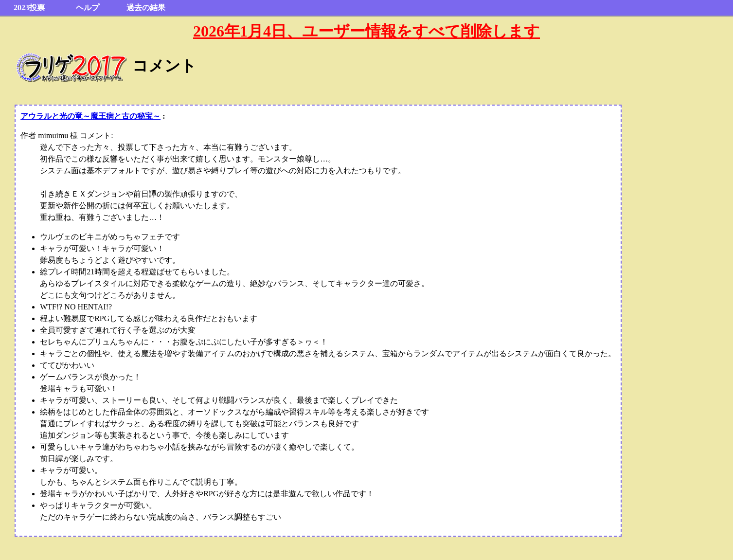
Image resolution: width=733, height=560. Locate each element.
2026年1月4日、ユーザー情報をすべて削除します (366, 31)
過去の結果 (146, 8)
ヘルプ (88, 8)
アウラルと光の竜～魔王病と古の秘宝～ (90, 116)
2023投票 (29, 8)
